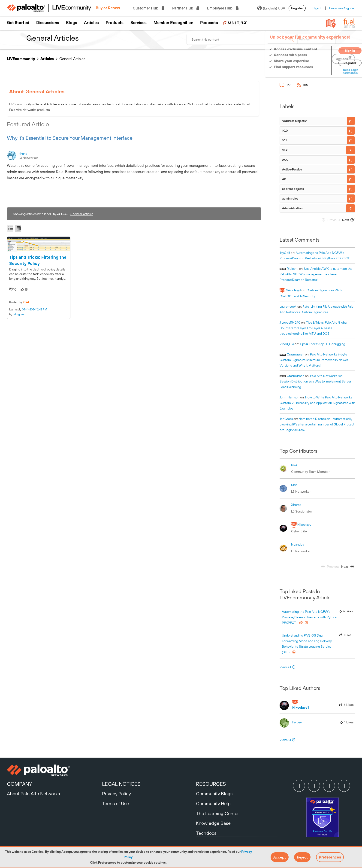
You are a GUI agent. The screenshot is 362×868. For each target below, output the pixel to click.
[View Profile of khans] (23, 154)
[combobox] (242, 39)
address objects (293, 189)
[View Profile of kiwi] (294, 465)
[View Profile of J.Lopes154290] (290, 322)
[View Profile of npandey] (298, 544)
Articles (91, 23)
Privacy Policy (116, 794)
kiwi (26, 302)
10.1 (284, 140)
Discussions (48, 23)
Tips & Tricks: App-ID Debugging (322, 344)
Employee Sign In (342, 8)
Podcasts (209, 23)
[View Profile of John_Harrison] (290, 397)
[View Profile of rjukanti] (293, 269)
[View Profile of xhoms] (296, 505)
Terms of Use (115, 803)
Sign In (317, 8)
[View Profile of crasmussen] (296, 354)
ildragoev (19, 314)
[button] (280, 857)
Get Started (18, 23)
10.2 (285, 150)
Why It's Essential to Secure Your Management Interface (70, 138)
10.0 (285, 131)
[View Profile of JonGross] (286, 419)
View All (285, 667)
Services (139, 23)
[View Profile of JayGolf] (285, 253)
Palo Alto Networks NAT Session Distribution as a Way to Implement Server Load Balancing (315, 381)
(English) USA (271, 8)
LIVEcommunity (21, 59)
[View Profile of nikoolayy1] (293, 290)
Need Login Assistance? (334, 71)
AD (284, 179)
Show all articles (82, 214)
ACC (285, 160)
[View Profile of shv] (294, 485)
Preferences (330, 857)
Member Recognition (173, 23)
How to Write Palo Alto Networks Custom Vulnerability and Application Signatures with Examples (317, 403)
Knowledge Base (213, 823)
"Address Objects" (294, 121)
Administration (292, 208)
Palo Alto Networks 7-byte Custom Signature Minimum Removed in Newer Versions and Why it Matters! (314, 360)
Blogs (72, 23)
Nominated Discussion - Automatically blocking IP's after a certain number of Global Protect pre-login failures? (317, 424)
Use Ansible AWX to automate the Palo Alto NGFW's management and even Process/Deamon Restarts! (316, 274)
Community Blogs (214, 794)
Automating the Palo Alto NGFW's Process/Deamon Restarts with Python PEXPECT (309, 617)
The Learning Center (217, 813)
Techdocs (206, 833)
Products (115, 23)
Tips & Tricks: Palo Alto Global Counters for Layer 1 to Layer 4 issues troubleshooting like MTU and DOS (313, 328)
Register (297, 8)
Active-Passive (292, 169)
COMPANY (20, 784)
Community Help (213, 803)
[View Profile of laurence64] (288, 307)
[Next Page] (347, 221)
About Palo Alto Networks (33, 794)
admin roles (290, 199)
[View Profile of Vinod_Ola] (287, 344)
